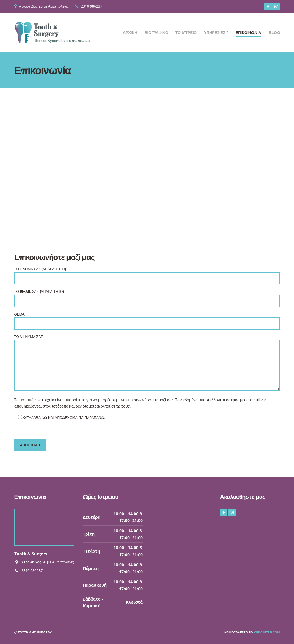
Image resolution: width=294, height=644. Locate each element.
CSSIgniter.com (267, 632)
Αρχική (130, 32)
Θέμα (147, 319)
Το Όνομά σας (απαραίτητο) (147, 274)
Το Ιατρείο (186, 32)
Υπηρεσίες (215, 32)
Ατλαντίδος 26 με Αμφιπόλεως (44, 6)
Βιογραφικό (156, 32)
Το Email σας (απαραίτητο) (147, 296)
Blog (274, 32)
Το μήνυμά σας (147, 363)
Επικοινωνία (248, 32)
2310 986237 (92, 6)
